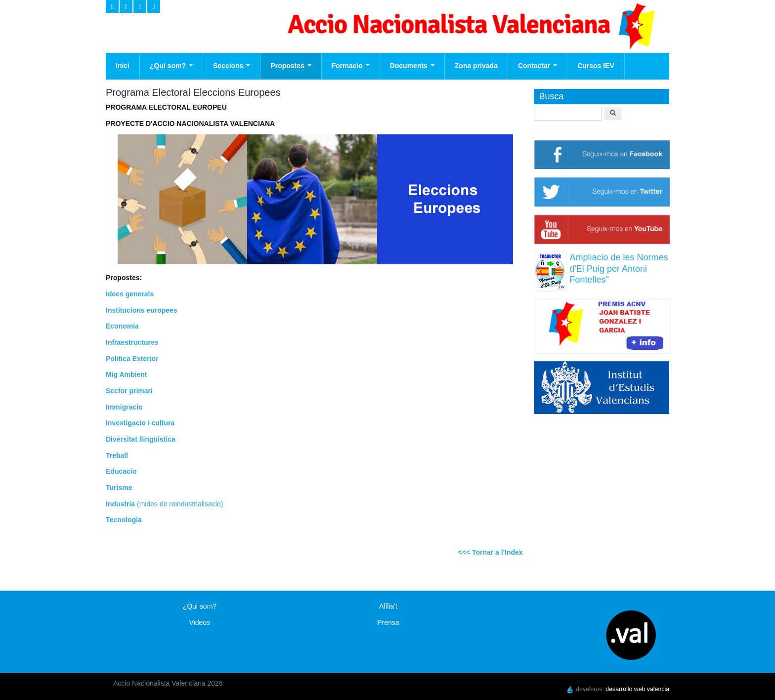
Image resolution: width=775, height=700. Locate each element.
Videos (200, 622)
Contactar (538, 66)
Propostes (291, 66)
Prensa (388, 622)
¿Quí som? (171, 66)
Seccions (232, 66)
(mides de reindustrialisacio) (179, 504)
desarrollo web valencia (637, 689)
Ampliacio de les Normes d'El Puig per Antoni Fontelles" (619, 268)
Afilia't (388, 606)
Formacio (351, 66)
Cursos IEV (596, 66)
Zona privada (476, 66)
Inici (123, 66)
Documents (412, 66)
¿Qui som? (200, 606)
